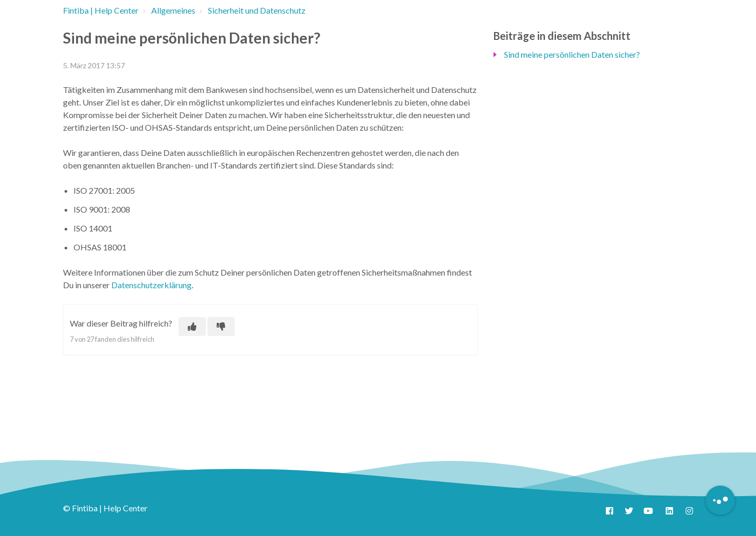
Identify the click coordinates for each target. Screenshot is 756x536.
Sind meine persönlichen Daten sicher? (572, 54)
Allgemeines (173, 10)
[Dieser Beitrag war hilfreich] (192, 327)
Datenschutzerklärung (151, 285)
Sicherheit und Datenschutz (257, 10)
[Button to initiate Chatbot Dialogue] (720, 500)
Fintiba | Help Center (101, 10)
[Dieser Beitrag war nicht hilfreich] (221, 327)
